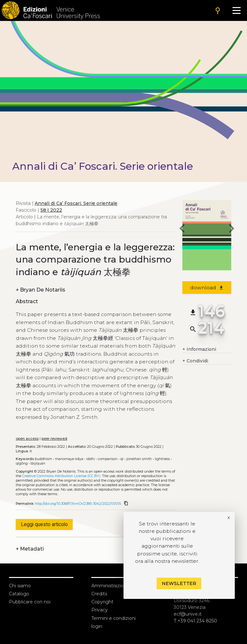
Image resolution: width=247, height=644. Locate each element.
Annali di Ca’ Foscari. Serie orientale (76, 203)
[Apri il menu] (237, 10)
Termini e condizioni (114, 618)
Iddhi (91, 459)
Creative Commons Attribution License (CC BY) (61, 476)
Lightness (162, 459)
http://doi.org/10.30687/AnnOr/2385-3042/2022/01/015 (78, 504)
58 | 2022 (51, 210)
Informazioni (199, 349)
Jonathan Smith (139, 459)
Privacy (100, 610)
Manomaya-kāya (69, 459)
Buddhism (43, 459)
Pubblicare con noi (30, 602)
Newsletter (179, 583)
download (207, 288)
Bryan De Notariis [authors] (41, 290)
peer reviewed (54, 439)
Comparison (108, 459)
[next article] (231, 229)
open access (27, 439)
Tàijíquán (38, 463)
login (97, 626)
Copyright (102, 602)
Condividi (195, 361)
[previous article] (182, 229)
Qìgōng (22, 463)
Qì (122, 459)
